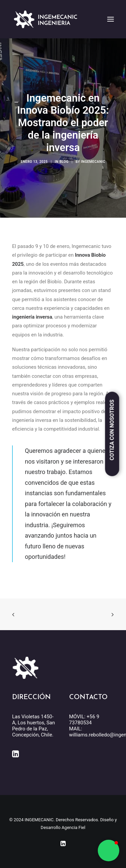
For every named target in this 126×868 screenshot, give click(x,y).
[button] (109, 851)
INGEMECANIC (93, 162)
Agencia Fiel (73, 827)
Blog (64, 162)
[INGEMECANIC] (46, 19)
